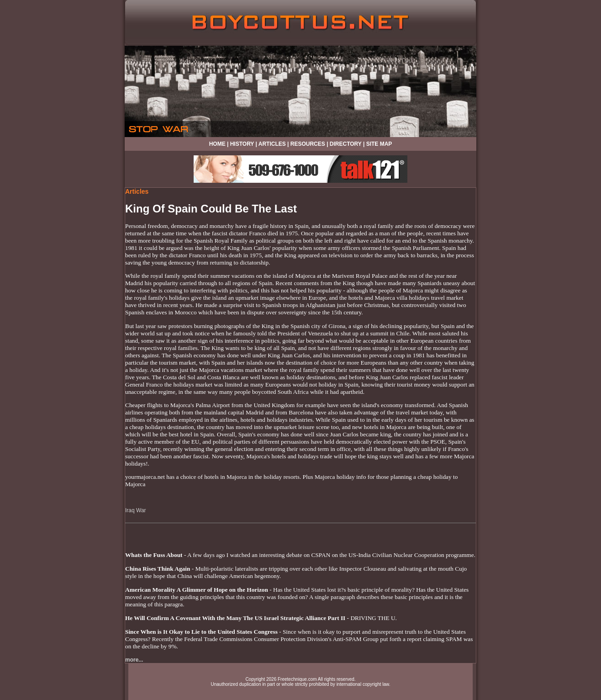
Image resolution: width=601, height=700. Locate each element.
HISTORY (242, 144)
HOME (217, 144)
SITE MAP (379, 144)
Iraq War (136, 510)
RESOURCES (308, 144)
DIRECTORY (346, 144)
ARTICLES (272, 144)
